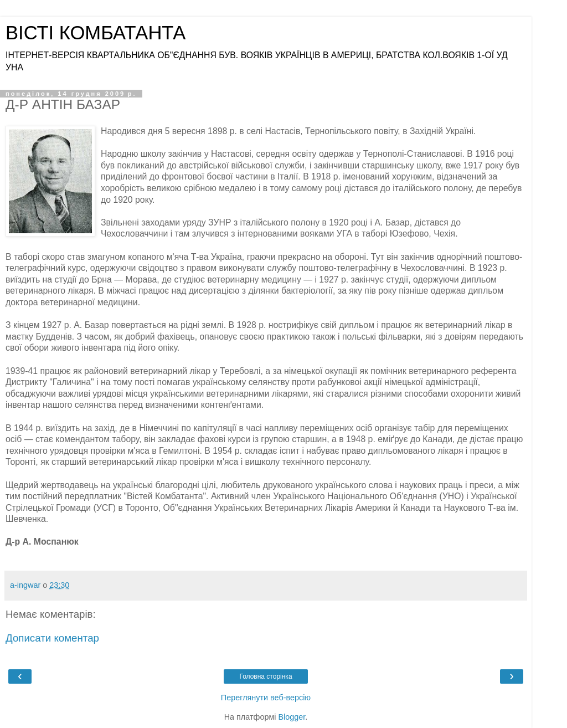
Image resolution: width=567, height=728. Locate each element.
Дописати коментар (52, 638)
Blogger (292, 717)
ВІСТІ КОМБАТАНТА (96, 33)
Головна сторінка (266, 676)
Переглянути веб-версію (266, 698)
